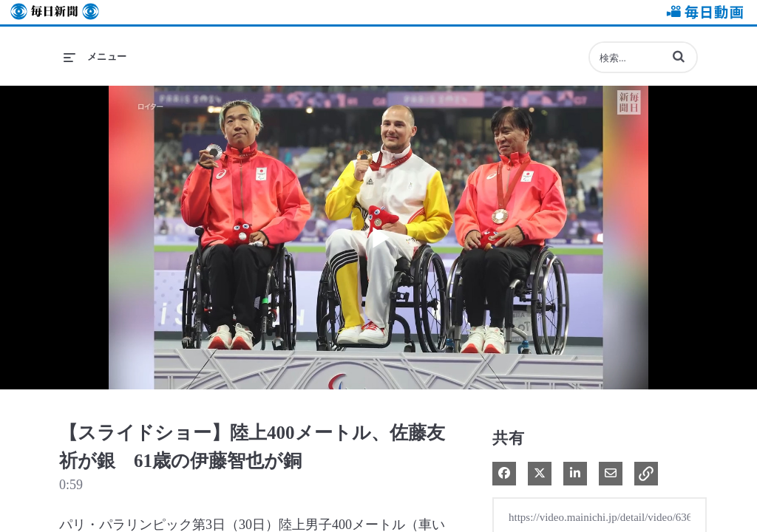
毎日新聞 (55, 12)
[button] (679, 56)
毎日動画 (702, 12)
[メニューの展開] (95, 57)
